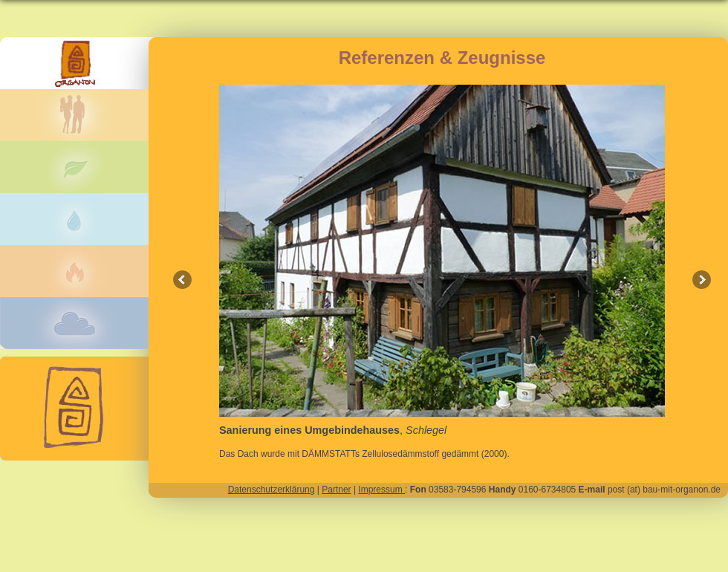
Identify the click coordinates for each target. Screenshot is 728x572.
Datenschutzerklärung (272, 490)
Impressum (381, 490)
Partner (336, 490)
